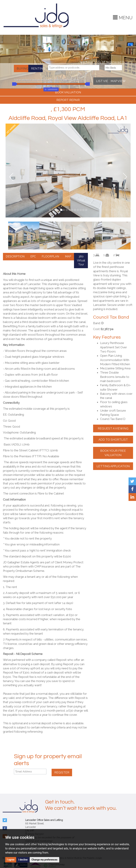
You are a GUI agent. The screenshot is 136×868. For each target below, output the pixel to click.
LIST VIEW (102, 81)
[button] (12, 177)
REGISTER (62, 772)
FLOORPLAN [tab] (50, 256)
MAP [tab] (68, 256)
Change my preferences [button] (44, 860)
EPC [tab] (33, 256)
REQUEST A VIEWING (113, 428)
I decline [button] (23, 860)
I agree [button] (11, 860)
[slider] (14, 84)
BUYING (22, 68)
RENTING (37, 68)
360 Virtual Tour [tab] (81, 260)
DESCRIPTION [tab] (15, 256)
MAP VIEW (116, 81)
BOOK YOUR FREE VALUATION (113, 453)
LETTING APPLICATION (113, 466)
